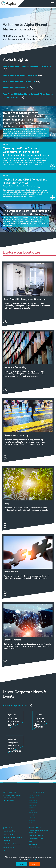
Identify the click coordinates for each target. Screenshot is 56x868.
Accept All (22, 864)
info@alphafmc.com (9, 800)
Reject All (34, 864)
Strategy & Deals (35, 847)
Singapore (33, 818)
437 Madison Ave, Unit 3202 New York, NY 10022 (12, 796)
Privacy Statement (9, 834)
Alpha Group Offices (9, 831)
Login (5, 850)
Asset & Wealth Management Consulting (39, 831)
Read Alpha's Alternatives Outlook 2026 (22, 75)
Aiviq (31, 841)
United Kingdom (35, 795)
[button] (52, 4)
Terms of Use (7, 841)
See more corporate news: (17, 706)
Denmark (32, 808)
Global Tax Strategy (9, 847)
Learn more (32, 859)
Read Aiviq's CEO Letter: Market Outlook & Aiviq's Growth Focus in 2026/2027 (28, 95)
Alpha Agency (34, 844)
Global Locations (37, 792)
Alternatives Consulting (37, 838)
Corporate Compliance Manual (12, 837)
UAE (31, 822)
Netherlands (33, 803)
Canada (32, 815)
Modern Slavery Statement (11, 844)
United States (34, 813)
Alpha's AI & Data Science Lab (18, 88)
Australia (32, 820)
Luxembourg (33, 805)
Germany (32, 810)
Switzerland (33, 800)
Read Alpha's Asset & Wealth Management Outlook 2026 (27, 67)
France (32, 798)
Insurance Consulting (36, 835)
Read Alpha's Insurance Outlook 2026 (21, 82)
